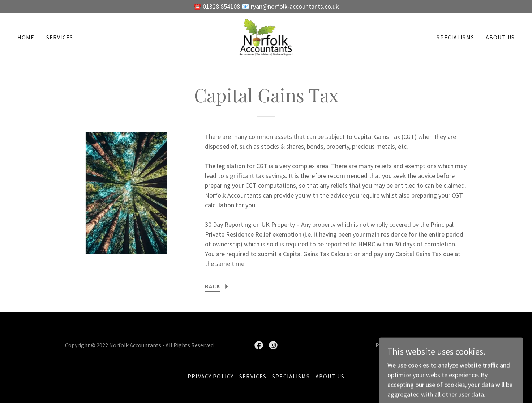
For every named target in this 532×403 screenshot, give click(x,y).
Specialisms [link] (455, 37)
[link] (266, 36)
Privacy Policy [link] (211, 376)
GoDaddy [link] (416, 345)
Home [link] (26, 37)
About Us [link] (500, 37)
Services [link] (60, 37)
